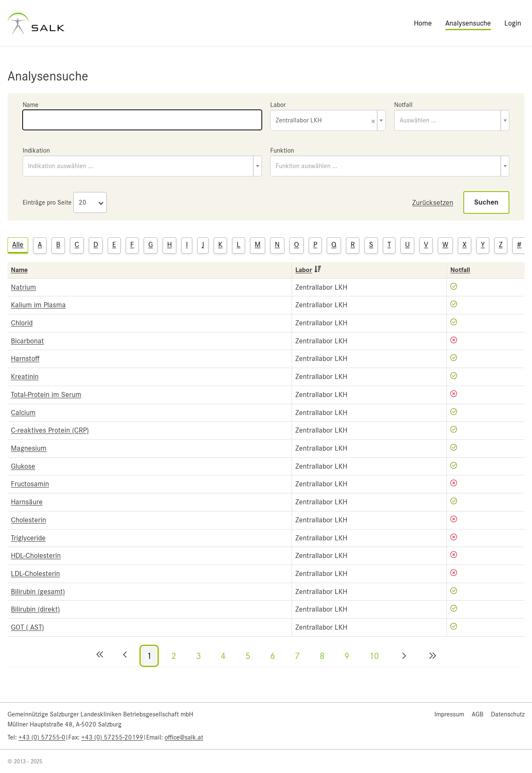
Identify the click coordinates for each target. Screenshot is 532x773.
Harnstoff (25, 358)
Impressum (449, 714)
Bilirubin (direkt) (35, 609)
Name (31, 105)
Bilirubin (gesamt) (38, 591)
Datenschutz (508, 714)
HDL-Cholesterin (36, 555)
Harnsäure (27, 502)
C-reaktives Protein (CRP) (50, 430)
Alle (18, 244)
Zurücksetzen (433, 202)
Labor (278, 105)
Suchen (486, 202)
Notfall (403, 105)
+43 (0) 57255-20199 (112, 737)
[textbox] (452, 120)
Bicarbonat (27, 341)
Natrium (23, 287)
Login (513, 23)
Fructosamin (30, 484)
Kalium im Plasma (38, 305)
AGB (478, 714)
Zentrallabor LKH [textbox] (325, 121)
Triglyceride (28, 538)
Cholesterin (28, 520)
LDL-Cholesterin (35, 573)
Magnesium (29, 448)
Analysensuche (468, 23)
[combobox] (328, 120)
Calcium (23, 412)
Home (423, 23)
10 (374, 656)
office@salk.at (184, 737)
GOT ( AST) (27, 627)
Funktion (282, 150)
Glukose (23, 466)
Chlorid (22, 323)
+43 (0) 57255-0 (42, 737)
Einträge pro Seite (47, 202)
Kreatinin (25, 376)
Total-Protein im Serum (46, 394)
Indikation (36, 150)
